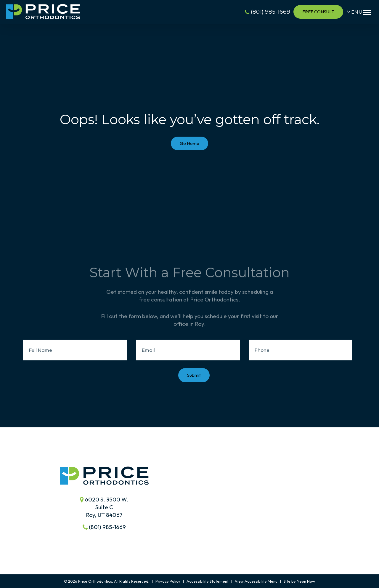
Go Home (189, 143)
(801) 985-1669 (268, 12)
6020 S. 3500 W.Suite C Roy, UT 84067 (104, 507)
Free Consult (318, 12)
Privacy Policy (168, 581)
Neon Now (306, 581)
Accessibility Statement (208, 581)
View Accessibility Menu (256, 581)
